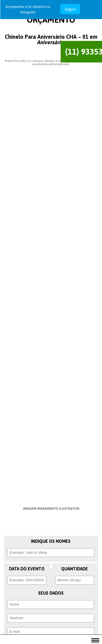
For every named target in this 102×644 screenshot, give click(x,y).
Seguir (70, 9)
